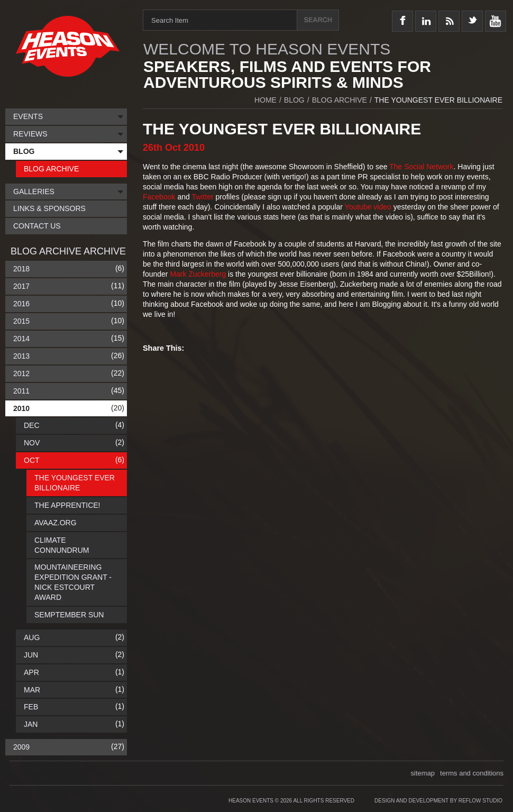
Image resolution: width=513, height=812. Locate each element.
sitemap (423, 773)
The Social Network (421, 167)
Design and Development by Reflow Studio (438, 801)
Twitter (203, 197)
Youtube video (368, 207)
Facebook (160, 197)
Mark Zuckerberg (198, 274)
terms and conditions (472, 773)
